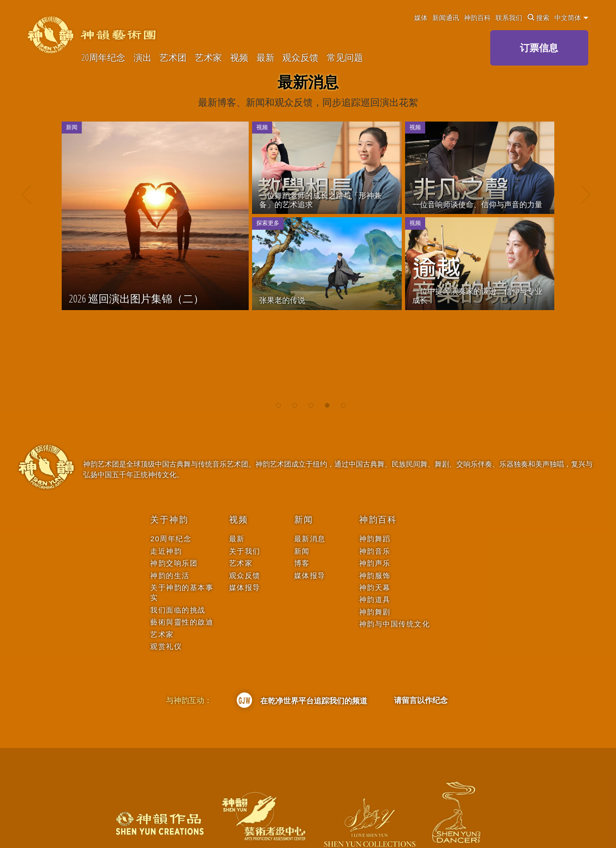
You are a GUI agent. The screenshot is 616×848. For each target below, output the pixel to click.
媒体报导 (245, 587)
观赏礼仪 (166, 646)
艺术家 (208, 57)
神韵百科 (477, 18)
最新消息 (310, 539)
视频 (239, 57)
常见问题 (345, 57)
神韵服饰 (375, 575)
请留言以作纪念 (421, 700)
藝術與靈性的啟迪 (182, 622)
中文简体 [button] (571, 18)
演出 (143, 57)
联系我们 (509, 18)
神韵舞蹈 (375, 539)
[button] (278, 402)
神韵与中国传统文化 (395, 624)
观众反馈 (300, 57)
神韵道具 (375, 599)
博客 (302, 563)
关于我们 (245, 551)
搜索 (539, 18)
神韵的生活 (170, 575)
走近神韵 (166, 551)
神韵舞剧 (375, 612)
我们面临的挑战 (178, 610)
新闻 (304, 520)
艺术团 (173, 57)
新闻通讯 (446, 18)
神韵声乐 (375, 563)
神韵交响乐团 (174, 563)
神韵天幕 (375, 587)
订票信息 (539, 48)
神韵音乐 (375, 551)
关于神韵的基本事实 (182, 592)
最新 (265, 57)
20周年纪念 (103, 57)
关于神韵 (169, 520)
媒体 (421, 18)
